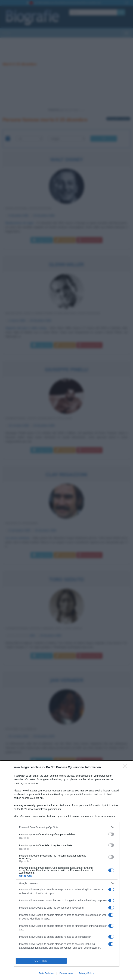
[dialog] (66, 870)
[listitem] (67, 827)
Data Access (66, 973)
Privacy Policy (86, 973)
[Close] (126, 767)
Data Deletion (47, 973)
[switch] (111, 834)
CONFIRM (41, 961)
